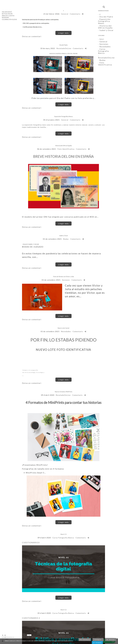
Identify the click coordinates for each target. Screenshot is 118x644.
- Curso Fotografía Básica (103, 51)
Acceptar (97, 643)
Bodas (66, 239)
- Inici (101, 39)
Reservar (5, 17)
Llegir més (63, 33)
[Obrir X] (3, 635)
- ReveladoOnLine (106, 57)
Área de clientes (8, 16)
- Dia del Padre (106, 17)
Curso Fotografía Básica (63, 538)
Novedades (66, 331)
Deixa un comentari (32, 36)
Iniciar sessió (7, 12)
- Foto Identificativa (105, 64)
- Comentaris (75, 14)
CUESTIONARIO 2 (31, 618)
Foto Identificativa (66, 149)
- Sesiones (103, 44)
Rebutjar (111, 640)
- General (103, 42)
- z (99, 14)
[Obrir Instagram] (5, 635)
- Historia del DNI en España (105, 27)
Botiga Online (7, 14)
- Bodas (102, 60)
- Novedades (104, 47)
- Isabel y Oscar (106, 30)
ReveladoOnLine (64, 48)
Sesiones (66, 280)
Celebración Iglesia (9, 19)
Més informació (85, 640)
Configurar (98, 640)
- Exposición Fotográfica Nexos (104, 21)
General (65, 14)
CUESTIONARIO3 (31, 542)
